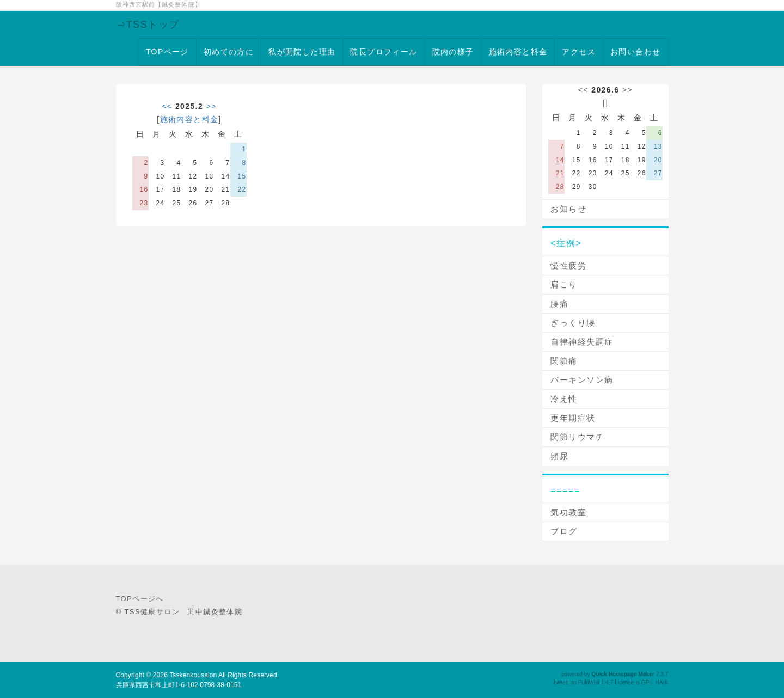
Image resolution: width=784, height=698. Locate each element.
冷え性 (564, 399)
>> (211, 106)
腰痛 (559, 304)
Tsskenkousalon (193, 675)
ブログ (564, 531)
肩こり (564, 284)
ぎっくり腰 (573, 323)
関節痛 (564, 361)
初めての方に (229, 52)
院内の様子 (453, 52)
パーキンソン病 (582, 380)
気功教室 (568, 512)
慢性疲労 (568, 265)
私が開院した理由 (302, 52)
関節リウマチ (577, 437)
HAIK (662, 682)
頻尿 (559, 456)
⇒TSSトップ (148, 25)
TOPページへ (140, 599)
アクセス (579, 52)
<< (167, 106)
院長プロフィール (384, 52)
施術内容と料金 (518, 52)
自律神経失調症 (582, 342)
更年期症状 (573, 418)
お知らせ (568, 209)
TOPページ (167, 52)
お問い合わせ (635, 52)
